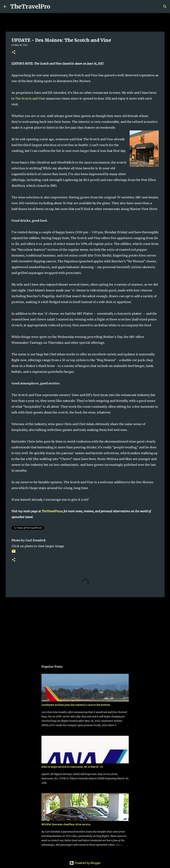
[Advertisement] (85, 628)
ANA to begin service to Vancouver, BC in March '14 (72, 767)
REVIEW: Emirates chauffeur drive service (66, 824)
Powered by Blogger (85, 863)
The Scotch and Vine (30, 98)
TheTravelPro (30, 7)
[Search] (55, 7)
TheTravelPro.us (52, 511)
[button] (14, 52)
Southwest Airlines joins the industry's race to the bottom (76, 705)
